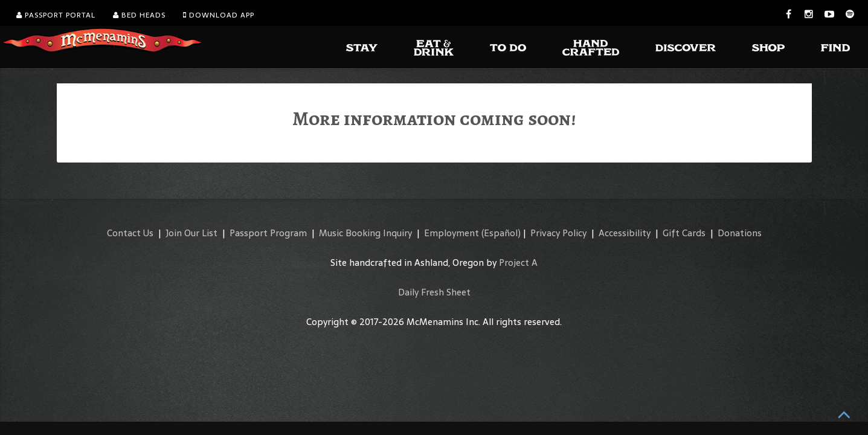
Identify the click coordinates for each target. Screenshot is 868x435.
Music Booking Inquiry (365, 233)
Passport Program (268, 233)
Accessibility (625, 233)
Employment (452, 233)
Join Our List (191, 233)
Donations (740, 233)
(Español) (501, 233)
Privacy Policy (558, 233)
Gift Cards (684, 233)
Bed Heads (139, 15)
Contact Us (130, 233)
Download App (219, 15)
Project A (518, 263)
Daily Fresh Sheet (434, 292)
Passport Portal (56, 15)
